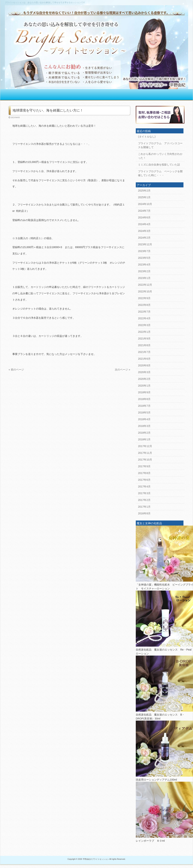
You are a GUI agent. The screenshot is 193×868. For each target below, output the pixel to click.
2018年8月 (144, 399)
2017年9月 (144, 466)
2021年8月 (144, 345)
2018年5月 (144, 413)
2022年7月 (144, 312)
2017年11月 (145, 453)
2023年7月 (144, 251)
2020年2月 (144, 379)
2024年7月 (144, 211)
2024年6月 (144, 217)
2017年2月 (144, 500)
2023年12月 (145, 244)
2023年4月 (144, 265)
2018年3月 (144, 426)
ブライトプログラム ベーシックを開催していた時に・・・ (160, 173)
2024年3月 (144, 231)
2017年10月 (145, 460)
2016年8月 (144, 513)
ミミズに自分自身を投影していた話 (159, 165)
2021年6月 (144, 359)
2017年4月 (144, 486)
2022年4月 (144, 318)
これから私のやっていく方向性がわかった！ (160, 156)
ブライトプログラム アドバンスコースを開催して (160, 145)
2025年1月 (144, 197)
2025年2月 (144, 191)
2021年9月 (144, 339)
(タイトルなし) (147, 137)
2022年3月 (144, 325)
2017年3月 (144, 493)
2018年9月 (144, 392)
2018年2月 (144, 433)
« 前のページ (16, 370)
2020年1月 (144, 386)
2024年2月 (144, 238)
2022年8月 (144, 305)
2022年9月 (144, 298)
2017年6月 (144, 480)
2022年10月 (145, 291)
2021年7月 (144, 352)
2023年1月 (144, 278)
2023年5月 (144, 258)
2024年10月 (145, 204)
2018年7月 (144, 406)
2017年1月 (144, 507)
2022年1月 (144, 332)
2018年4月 (144, 419)
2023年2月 (144, 271)
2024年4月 (144, 224)
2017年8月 (144, 473)
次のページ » (122, 370)
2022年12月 (145, 285)
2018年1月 (144, 439)
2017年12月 (145, 446)
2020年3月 (144, 372)
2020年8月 (144, 365)
